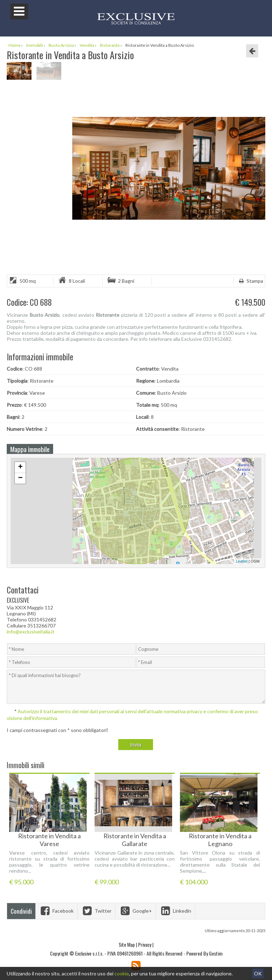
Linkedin (175, 911)
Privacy (145, 944)
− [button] (20, 478)
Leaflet (242, 561)
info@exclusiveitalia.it (31, 632)
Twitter (96, 911)
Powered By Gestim (204, 953)
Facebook (56, 911)
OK (258, 973)
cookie (122, 973)
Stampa (250, 281)
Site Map (127, 944)
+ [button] (20, 467)
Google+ (135, 911)
